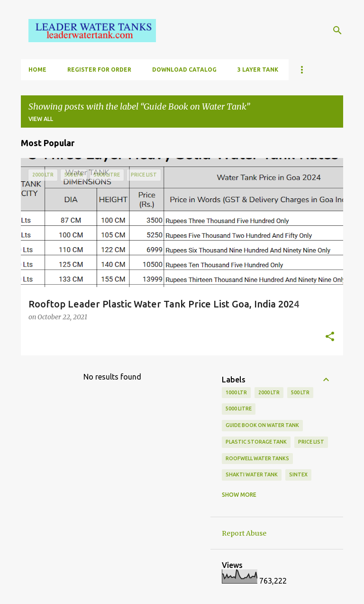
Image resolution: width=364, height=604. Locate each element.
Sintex (298, 474)
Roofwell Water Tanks (257, 458)
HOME (37, 70)
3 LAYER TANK (258, 70)
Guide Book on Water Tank (262, 425)
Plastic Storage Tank (256, 442)
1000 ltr (236, 392)
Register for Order (99, 70)
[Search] (337, 30)
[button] (330, 337)
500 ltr (300, 392)
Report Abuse (244, 533)
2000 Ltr (269, 392)
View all (41, 119)
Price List (311, 442)
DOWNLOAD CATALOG (184, 70)
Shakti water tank (252, 474)
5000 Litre (239, 409)
